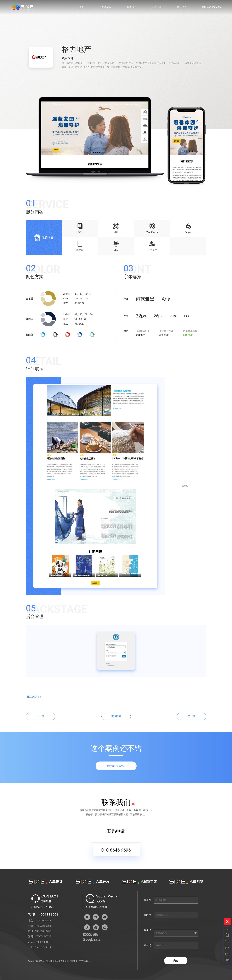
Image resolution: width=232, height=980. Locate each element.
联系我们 (181, 7)
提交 (176, 961)
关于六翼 (157, 7)
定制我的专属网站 (116, 766)
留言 (148, 945)
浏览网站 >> (34, 697)
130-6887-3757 (43, 931)
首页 (81, 7)
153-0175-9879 (43, 947)
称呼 (148, 900)
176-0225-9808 (43, 926)
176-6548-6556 (43, 936)
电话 (148, 915)
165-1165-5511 (43, 942)
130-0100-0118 (43, 921)
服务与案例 (105, 7)
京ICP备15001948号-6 (80, 961)
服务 (148, 930)
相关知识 (131, 7)
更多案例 (116, 716)
